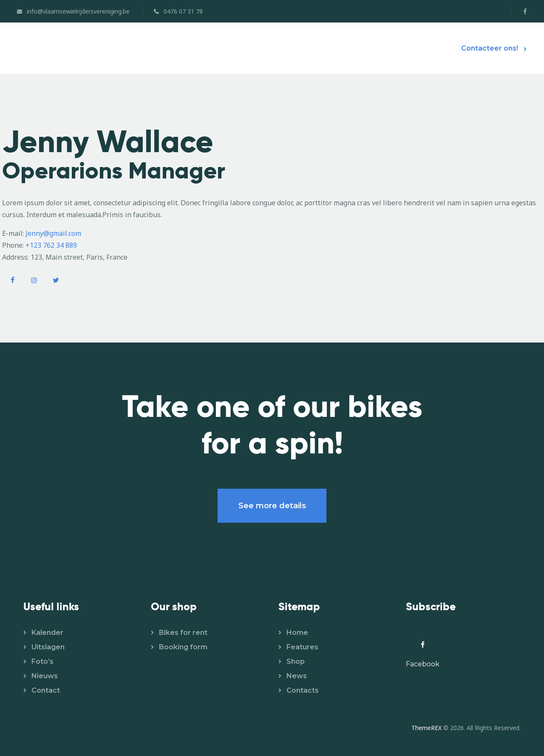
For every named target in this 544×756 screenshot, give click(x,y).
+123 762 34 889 (51, 245)
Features (302, 647)
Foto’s (42, 661)
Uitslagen (48, 647)
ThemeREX (426, 728)
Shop (296, 661)
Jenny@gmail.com (53, 233)
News (297, 676)
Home (297, 633)
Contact (46, 690)
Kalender (47, 633)
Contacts (303, 690)
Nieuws (45, 676)
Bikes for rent (183, 633)
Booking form (183, 647)
